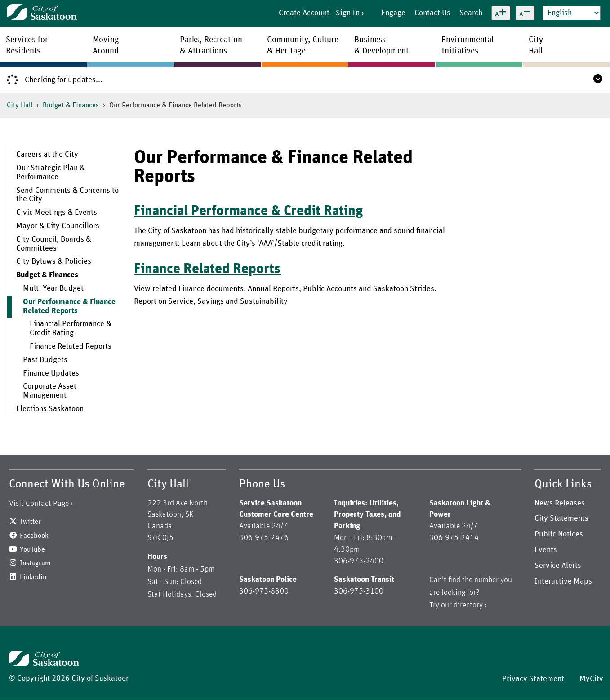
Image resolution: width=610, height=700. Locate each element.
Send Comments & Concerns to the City (67, 195)
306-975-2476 (264, 538)
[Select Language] (572, 13)
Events (546, 550)
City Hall (20, 105)
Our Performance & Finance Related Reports (69, 306)
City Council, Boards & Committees (54, 244)
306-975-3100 (359, 591)
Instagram (35, 563)
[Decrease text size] (525, 13)
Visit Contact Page (39, 504)
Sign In (348, 13)
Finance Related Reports (71, 346)
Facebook (34, 536)
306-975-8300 (264, 591)
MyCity (591, 679)
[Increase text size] (501, 13)
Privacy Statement (533, 679)
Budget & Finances (71, 105)
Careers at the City (47, 155)
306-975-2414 (454, 538)
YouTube (32, 549)
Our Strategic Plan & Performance (51, 173)
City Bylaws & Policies (54, 261)
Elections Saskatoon (50, 409)
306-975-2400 (359, 561)
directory (468, 605)
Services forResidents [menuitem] (27, 45)
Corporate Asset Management (50, 391)
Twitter (30, 522)
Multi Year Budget (53, 288)
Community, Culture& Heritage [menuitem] (303, 45)
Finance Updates (51, 373)
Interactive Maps (563, 581)
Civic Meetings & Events (57, 213)
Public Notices (559, 534)
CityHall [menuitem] (536, 45)
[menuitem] (64, 155)
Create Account (304, 13)
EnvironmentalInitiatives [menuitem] (468, 45)
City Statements (561, 518)
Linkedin (33, 577)
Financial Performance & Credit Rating (71, 328)
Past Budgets (45, 360)
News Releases (560, 503)
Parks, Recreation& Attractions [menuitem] (211, 45)
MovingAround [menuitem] (106, 45)
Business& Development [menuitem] (381, 45)
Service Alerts (558, 566)
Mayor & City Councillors (58, 226)
